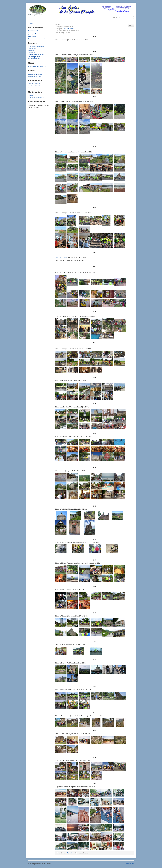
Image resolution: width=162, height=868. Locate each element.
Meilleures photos (34, 59)
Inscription (31, 51)
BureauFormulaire (34, 86)
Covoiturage (32, 49)
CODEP (31, 95)
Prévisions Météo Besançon (37, 66)
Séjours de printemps (35, 74)
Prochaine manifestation (36, 98)
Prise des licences (34, 84)
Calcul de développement (36, 39)
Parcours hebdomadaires (36, 47)
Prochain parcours (34, 57)
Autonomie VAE (33, 31)
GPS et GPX (32, 37)
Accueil (30, 23)
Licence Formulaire (34, 88)
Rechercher (112, 16)
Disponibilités (32, 53)
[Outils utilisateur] (131, 25)
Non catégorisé (69, 29)
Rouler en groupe (34, 33)
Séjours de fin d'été (34, 76)
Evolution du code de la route (38, 35)
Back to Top (130, 864)
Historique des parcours (36, 55)
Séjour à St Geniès (61, 257)
